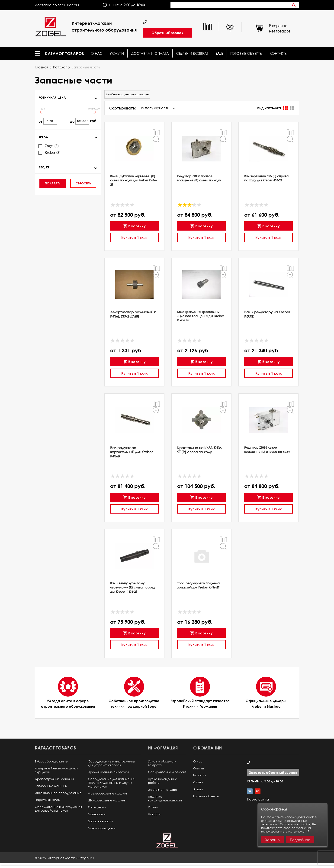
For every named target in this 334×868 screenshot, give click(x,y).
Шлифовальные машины (107, 800)
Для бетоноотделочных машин (127, 94)
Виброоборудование (51, 761)
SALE (219, 53)
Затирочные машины (51, 786)
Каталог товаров (65, 54)
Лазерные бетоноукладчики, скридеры (57, 770)
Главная (42, 67)
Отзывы (199, 768)
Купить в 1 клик (134, 237)
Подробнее (300, 840)
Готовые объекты (246, 53)
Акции (198, 789)
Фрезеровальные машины (108, 793)
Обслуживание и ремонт (167, 772)
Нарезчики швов (47, 800)
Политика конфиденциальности (165, 799)
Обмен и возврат (192, 53)
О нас (97, 53)
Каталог (60, 67)
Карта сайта (258, 799)
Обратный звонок (167, 33)
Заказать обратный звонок (273, 772)
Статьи (153, 807)
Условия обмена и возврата (162, 763)
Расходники (97, 807)
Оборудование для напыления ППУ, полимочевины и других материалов (111, 783)
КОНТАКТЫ (279, 53)
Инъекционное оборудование (58, 793)
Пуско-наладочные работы (162, 781)
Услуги (117, 53)
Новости (154, 814)
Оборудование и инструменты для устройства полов (58, 809)
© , (64, 858)
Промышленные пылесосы (108, 772)
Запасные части (100, 821)
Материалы (97, 814)
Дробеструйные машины (54, 779)
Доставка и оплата (150, 53)
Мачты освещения (102, 828)
